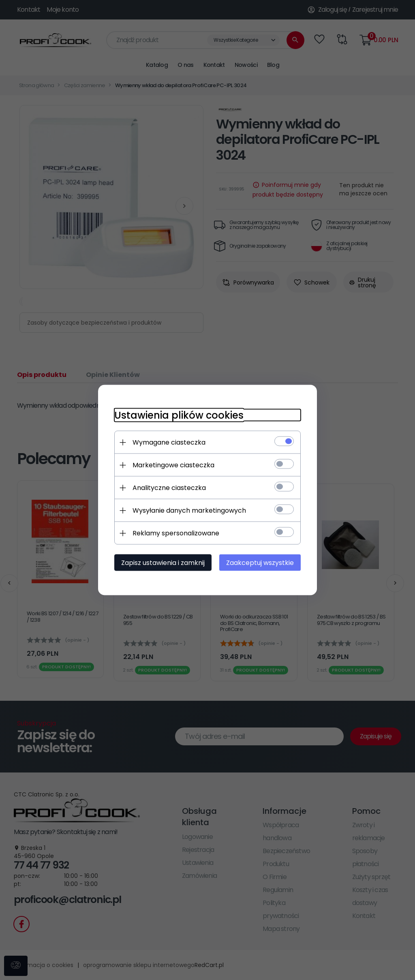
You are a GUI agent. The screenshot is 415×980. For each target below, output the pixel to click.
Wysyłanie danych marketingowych (189, 510)
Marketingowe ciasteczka (173, 465)
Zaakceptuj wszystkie (260, 563)
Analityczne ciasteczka (169, 488)
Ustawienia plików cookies (179, 415)
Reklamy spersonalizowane (176, 533)
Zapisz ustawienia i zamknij (163, 563)
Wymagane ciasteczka (169, 442)
